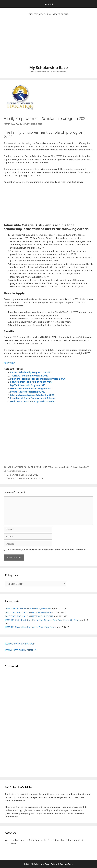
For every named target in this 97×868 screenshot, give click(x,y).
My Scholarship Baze (49, 68)
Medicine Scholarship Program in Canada (32, 401)
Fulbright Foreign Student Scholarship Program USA (38, 379)
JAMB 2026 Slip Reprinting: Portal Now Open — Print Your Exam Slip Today (42, 620)
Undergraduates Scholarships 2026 (71, 467)
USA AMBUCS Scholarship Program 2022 (31, 389)
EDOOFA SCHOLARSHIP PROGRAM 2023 (31, 382)
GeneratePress (66, 864)
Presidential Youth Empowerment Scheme (33, 398)
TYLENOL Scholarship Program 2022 (29, 376)
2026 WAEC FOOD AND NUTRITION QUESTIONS (29, 616)
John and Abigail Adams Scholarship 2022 (32, 395)
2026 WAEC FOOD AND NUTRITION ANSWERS (28, 612)
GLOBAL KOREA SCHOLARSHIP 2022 (25, 479)
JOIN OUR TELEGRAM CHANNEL (21, 650)
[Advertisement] (48, 42)
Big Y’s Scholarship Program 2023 (28, 385)
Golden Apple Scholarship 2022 (22, 475)
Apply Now (9, 363)
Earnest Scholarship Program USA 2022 (31, 372)
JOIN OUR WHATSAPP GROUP (20, 644)
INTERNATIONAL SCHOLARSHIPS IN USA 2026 (30, 467)
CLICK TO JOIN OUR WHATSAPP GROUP (48, 14)
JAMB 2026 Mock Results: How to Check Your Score (30, 627)
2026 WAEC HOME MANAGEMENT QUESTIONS (28, 609)
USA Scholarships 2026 (15, 471)
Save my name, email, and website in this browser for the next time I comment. (46, 550)
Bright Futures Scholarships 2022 (28, 392)
